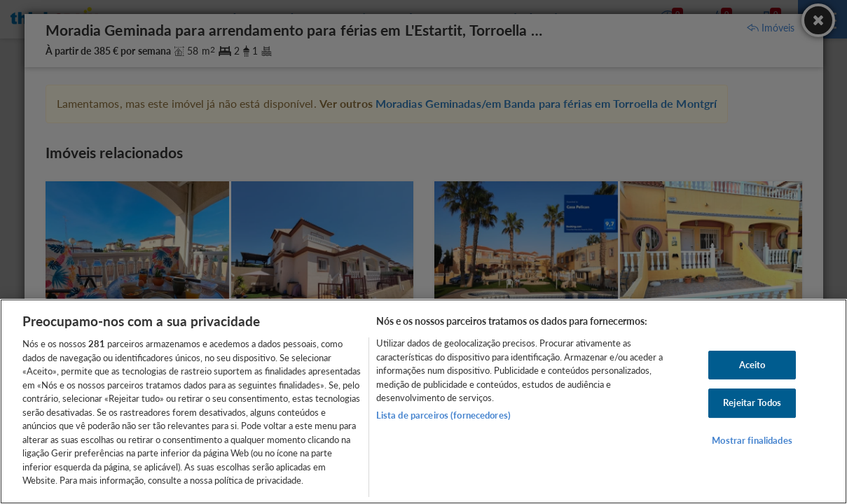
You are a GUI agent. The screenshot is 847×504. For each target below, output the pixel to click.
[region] (423, 401)
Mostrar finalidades (752, 440)
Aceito (752, 365)
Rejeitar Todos (752, 402)
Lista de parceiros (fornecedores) (443, 415)
